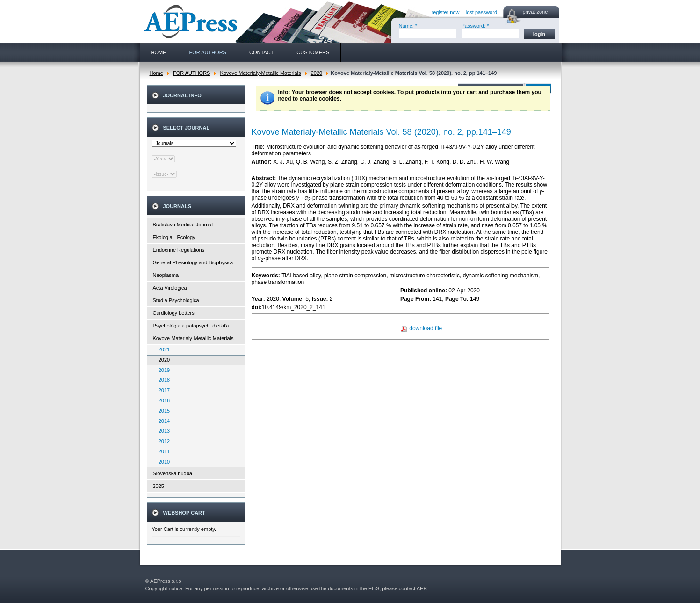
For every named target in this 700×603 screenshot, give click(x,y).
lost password (481, 12)
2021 (162, 349)
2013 (162, 431)
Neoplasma (166, 275)
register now (446, 12)
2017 (162, 390)
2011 (162, 451)
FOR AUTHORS (191, 73)
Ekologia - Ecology (174, 237)
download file (426, 328)
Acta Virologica (170, 288)
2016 (162, 400)
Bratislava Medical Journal (183, 225)
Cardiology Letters (174, 313)
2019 (162, 370)
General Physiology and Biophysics (193, 262)
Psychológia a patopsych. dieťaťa (191, 326)
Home (156, 73)
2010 (162, 462)
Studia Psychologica (176, 300)
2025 (159, 486)
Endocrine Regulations (179, 250)
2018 (162, 380)
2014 (162, 421)
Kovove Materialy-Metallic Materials (261, 73)
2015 (162, 411)
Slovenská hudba (173, 473)
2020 (317, 73)
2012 (162, 441)
